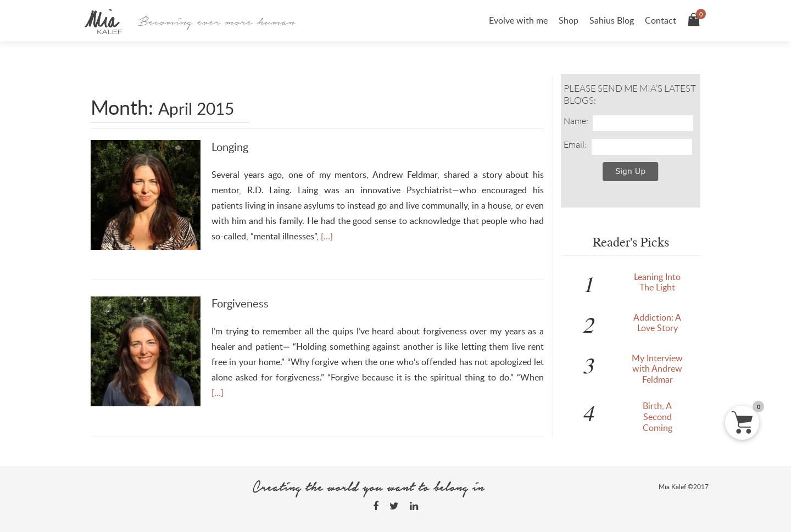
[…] (327, 236)
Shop (569, 20)
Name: (576, 121)
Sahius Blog (612, 20)
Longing (230, 147)
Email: (575, 144)
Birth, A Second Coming (658, 417)
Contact (661, 20)
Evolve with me (518, 20)
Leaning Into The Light (657, 282)
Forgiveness (240, 303)
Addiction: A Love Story (657, 323)
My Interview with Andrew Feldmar (657, 369)
